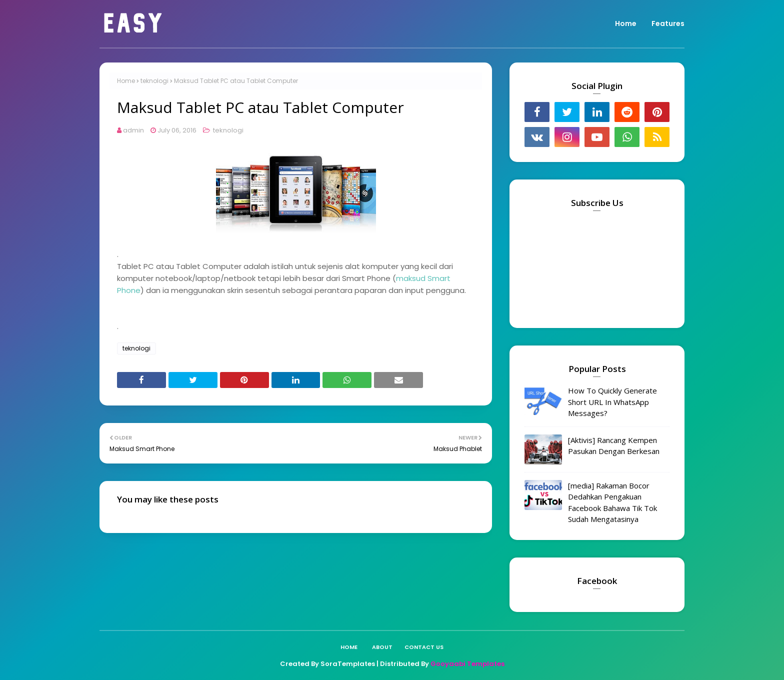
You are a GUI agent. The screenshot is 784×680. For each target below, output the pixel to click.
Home (126, 81)
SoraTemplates (348, 664)
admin (133, 130)
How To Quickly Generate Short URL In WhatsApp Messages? (612, 402)
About (382, 647)
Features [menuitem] (668, 23)
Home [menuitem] (626, 23)
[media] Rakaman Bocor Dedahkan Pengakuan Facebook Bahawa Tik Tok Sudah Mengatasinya (612, 502)
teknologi (154, 81)
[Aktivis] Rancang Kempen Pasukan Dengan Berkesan (614, 446)
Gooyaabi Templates (467, 664)
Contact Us (424, 647)
